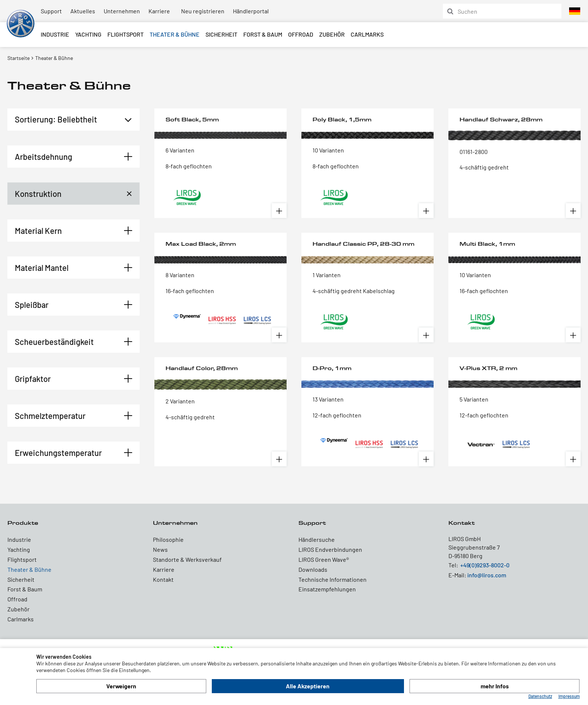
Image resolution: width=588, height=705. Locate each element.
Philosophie (168, 539)
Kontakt (163, 579)
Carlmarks (367, 34)
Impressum (569, 696)
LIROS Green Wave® (324, 559)
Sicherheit (221, 34)
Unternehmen (122, 11)
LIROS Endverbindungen (330, 549)
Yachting (88, 34)
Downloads (313, 569)
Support (51, 11)
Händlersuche (317, 539)
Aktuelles (83, 11)
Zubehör (332, 34)
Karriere (159, 11)
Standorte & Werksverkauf (187, 559)
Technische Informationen (333, 579)
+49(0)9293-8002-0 (485, 565)
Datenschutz (540, 696)
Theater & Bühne (175, 34)
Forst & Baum (263, 34)
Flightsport (126, 34)
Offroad (301, 34)
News (160, 549)
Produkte (23, 523)
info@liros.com (487, 575)
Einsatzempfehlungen (327, 589)
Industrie (55, 34)
